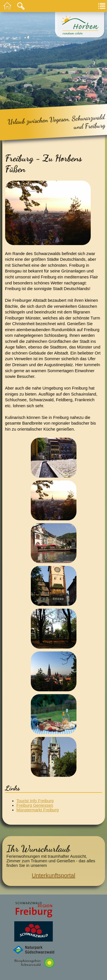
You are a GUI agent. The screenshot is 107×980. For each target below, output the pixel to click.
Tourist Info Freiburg (35, 801)
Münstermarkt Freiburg (38, 810)
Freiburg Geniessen (35, 805)
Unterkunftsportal (53, 875)
